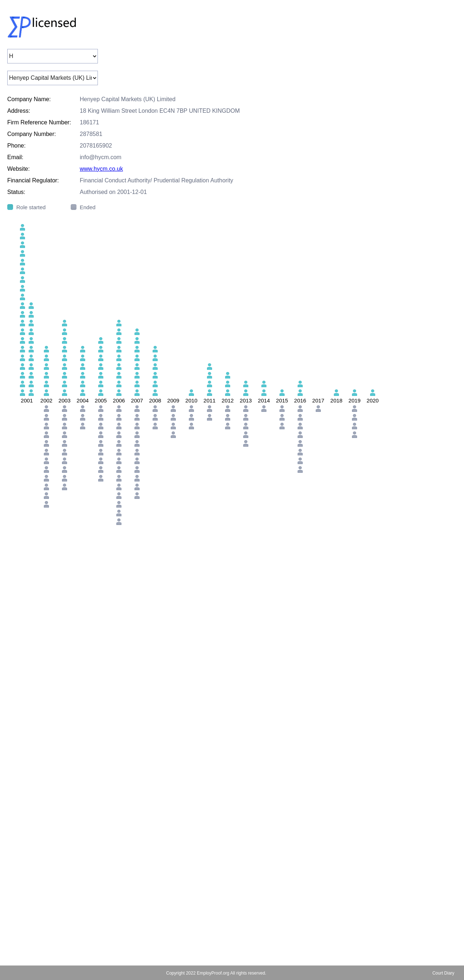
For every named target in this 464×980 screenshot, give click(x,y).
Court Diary (444, 973)
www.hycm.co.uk (101, 169)
